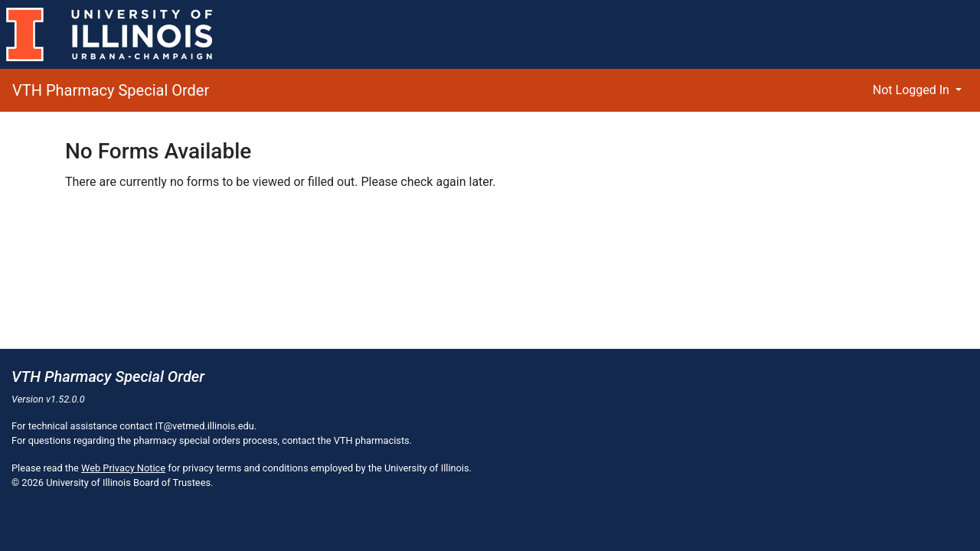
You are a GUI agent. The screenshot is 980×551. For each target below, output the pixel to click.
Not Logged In (913, 90)
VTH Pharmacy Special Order (111, 90)
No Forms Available (158, 151)
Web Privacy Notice (123, 468)
